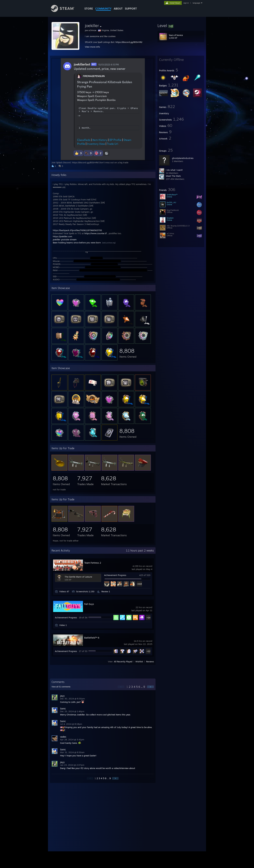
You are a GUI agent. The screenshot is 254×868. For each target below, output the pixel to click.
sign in (186, 3)
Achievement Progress (115, 575)
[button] (181, 26)
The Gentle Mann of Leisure (78, 577)
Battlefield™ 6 (92, 638)
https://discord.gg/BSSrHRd (129, 42)
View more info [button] (92, 47)
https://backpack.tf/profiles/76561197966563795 (77, 230)
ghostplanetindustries (183, 158)
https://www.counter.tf (96, 233)
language (196, 3)
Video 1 (63, 625)
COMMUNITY (103, 9)
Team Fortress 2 (93, 563)
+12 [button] (148, 651)
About (118, 9)
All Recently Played (123, 662)
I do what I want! (174, 170)
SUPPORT (131, 9)
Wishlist (139, 662)
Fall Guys (89, 604)
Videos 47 (64, 591)
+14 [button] (148, 618)
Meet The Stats (173, 176)
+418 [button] (139, 584)
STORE (89, 9)
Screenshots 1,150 (85, 591)
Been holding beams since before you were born (77, 243)
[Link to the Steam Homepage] (65, 11)
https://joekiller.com (63, 236)
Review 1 (106, 591)
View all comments (61, 687)
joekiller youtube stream (65, 239)
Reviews (150, 662)
